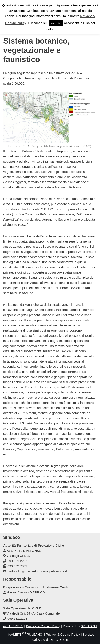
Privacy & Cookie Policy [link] (43, 626)
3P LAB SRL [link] (60, 640)
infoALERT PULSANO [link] (24, 634)
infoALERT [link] (13, 626)
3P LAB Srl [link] (89, 626)
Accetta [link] (56, 23)
